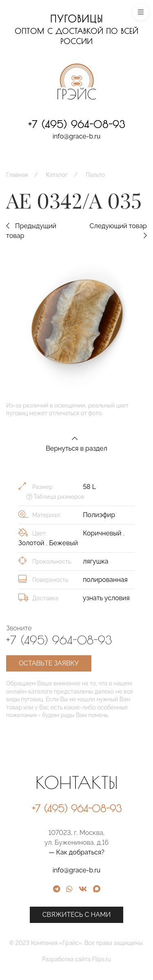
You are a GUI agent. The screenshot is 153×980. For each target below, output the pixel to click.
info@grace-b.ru (77, 136)
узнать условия (106, 598)
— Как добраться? (107, 852)
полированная (105, 580)
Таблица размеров (55, 497)
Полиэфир (99, 515)
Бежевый (63, 543)
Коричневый (103, 533)
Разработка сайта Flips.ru (107, 959)
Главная (17, 175)
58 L (89, 487)
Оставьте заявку (49, 663)
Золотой (32, 543)
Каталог (57, 175)
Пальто (95, 175)
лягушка (95, 561)
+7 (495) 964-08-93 (77, 124)
